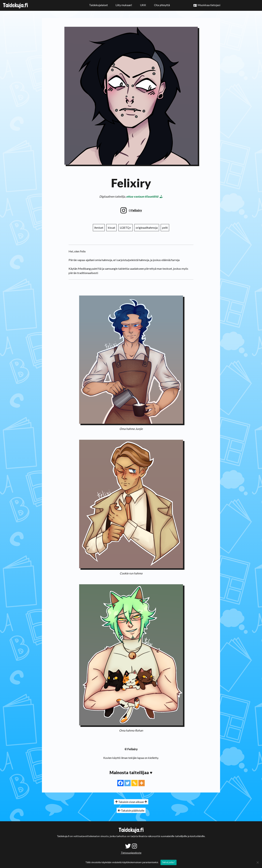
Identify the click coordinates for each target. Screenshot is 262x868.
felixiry (137, 210)
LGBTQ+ (126, 228)
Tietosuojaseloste (131, 853)
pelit (165, 228)
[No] (258, 862)
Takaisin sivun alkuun (131, 802)
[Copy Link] (135, 783)
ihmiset (99, 228)
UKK (143, 5)
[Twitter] (127, 783)
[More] (142, 783)
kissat (111, 228)
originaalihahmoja (147, 228)
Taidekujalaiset (98, 5)
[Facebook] (120, 783)
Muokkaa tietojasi (209, 5)
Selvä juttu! (169, 862)
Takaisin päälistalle (131, 810)
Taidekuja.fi (15, 5)
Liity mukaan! (124, 5)
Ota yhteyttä (162, 5)
